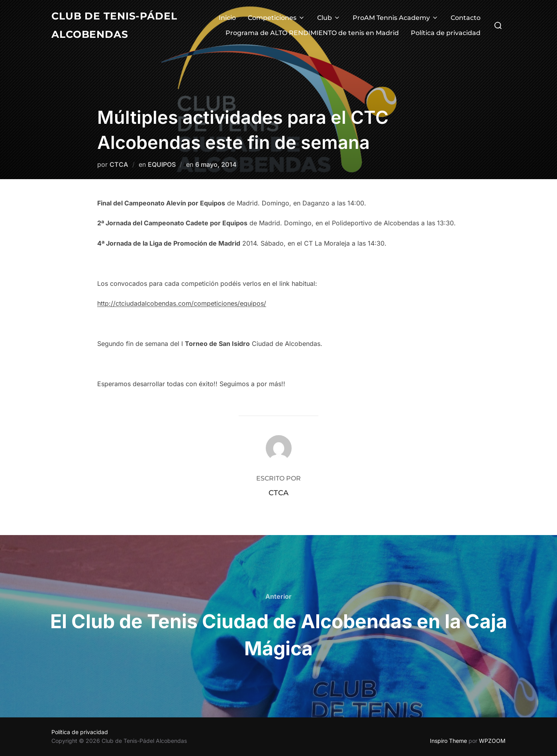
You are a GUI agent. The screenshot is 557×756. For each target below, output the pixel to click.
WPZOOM (492, 741)
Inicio (227, 18)
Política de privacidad (446, 33)
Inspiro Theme (448, 741)
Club (329, 18)
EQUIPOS (162, 164)
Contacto (466, 18)
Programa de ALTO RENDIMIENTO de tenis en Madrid (312, 33)
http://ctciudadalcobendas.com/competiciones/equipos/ (182, 303)
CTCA (119, 164)
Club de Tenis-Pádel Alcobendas (117, 26)
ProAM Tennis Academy (396, 18)
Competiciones (277, 18)
